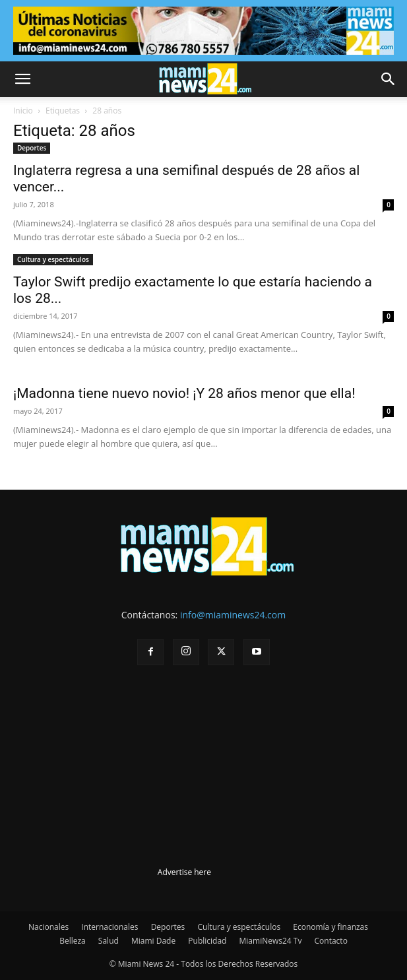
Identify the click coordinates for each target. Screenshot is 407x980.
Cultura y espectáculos (53, 259)
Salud (109, 941)
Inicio (23, 111)
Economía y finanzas (330, 927)
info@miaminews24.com (233, 615)
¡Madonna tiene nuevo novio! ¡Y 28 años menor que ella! (184, 393)
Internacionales (110, 927)
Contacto (331, 941)
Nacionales (48, 927)
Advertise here (184, 872)
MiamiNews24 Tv (271, 941)
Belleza (73, 941)
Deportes (32, 148)
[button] (22, 79)
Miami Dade (153, 941)
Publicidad (207, 941)
